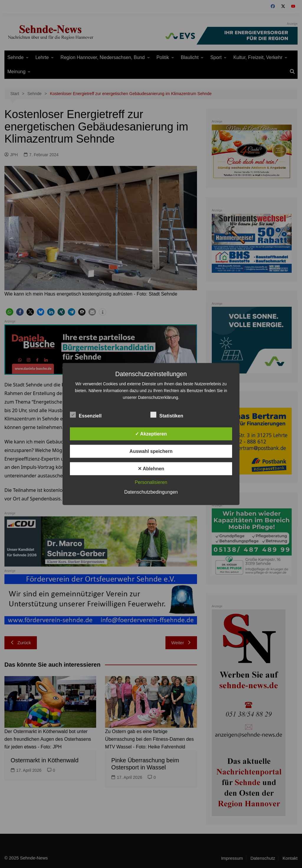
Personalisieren (151, 482)
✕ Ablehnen (151, 469)
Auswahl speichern (151, 451)
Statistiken (167, 415)
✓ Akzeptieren (151, 434)
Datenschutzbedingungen (151, 492)
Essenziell (86, 415)
